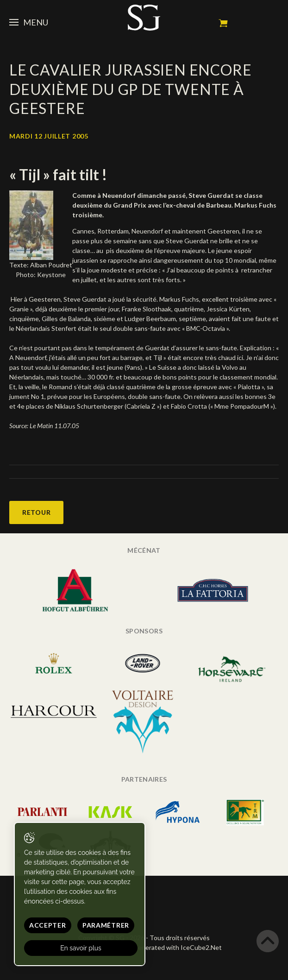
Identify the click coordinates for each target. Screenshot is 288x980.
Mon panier (223, 23)
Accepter (48, 925)
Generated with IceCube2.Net (177, 947)
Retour (36, 512)
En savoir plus (81, 948)
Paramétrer (106, 925)
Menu (29, 22)
